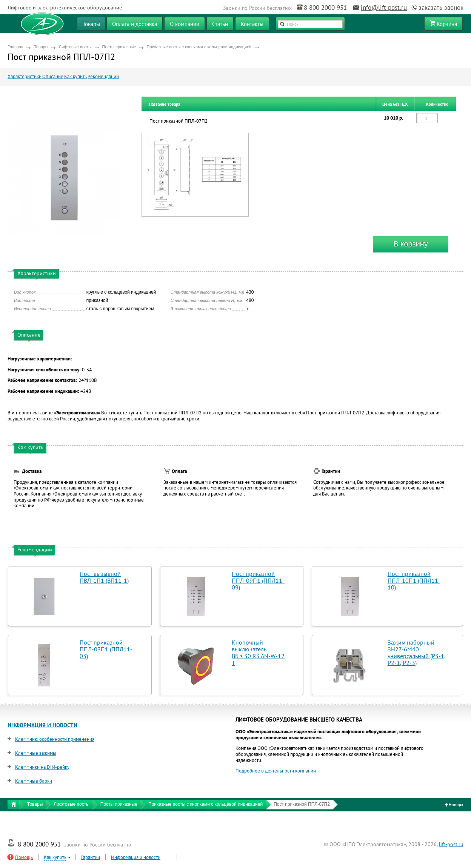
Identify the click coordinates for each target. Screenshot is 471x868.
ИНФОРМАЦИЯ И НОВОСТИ (42, 725)
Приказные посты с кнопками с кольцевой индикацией (199, 47)
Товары (41, 47)
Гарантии (91, 857)
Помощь (24, 857)
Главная (15, 47)
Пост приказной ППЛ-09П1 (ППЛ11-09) (258, 580)
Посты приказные (119, 47)
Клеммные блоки (34, 781)
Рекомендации (103, 76)
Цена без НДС (395, 104)
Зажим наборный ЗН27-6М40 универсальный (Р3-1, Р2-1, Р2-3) (417, 653)
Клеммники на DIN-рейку (42, 767)
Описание (53, 76)
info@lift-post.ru (384, 8)
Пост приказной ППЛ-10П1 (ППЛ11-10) (414, 580)
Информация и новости (136, 857)
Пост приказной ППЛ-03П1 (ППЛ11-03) (106, 649)
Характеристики (25, 76)
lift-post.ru (451, 844)
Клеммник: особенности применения (55, 739)
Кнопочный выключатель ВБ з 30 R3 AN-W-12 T (258, 653)
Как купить (75, 76)
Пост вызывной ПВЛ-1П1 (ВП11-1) (104, 577)
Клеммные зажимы (36, 753)
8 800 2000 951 (325, 8)
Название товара (165, 104)
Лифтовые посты (75, 47)
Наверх (454, 805)
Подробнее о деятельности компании (276, 771)
